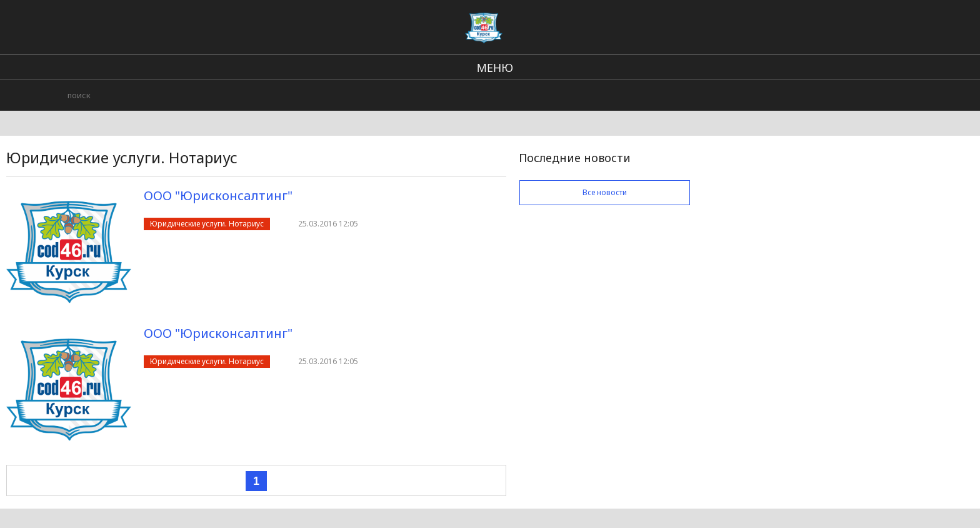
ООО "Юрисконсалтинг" (218, 195)
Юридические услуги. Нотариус (207, 224)
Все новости (605, 192)
